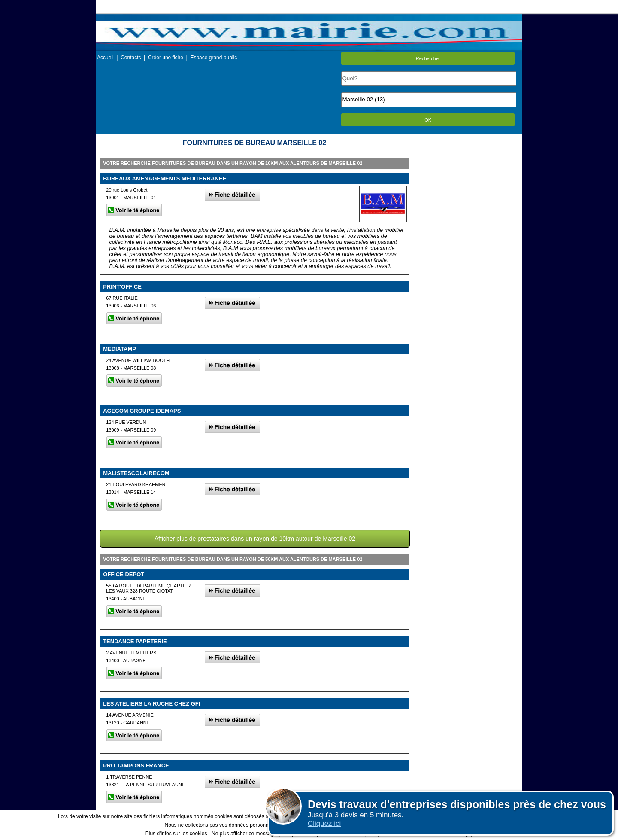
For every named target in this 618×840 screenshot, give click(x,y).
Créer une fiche (166, 58)
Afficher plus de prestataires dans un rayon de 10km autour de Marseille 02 (255, 539)
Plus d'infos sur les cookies (176, 834)
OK (428, 120)
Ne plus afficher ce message (244, 834)
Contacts (131, 58)
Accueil (105, 58)
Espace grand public (214, 58)
